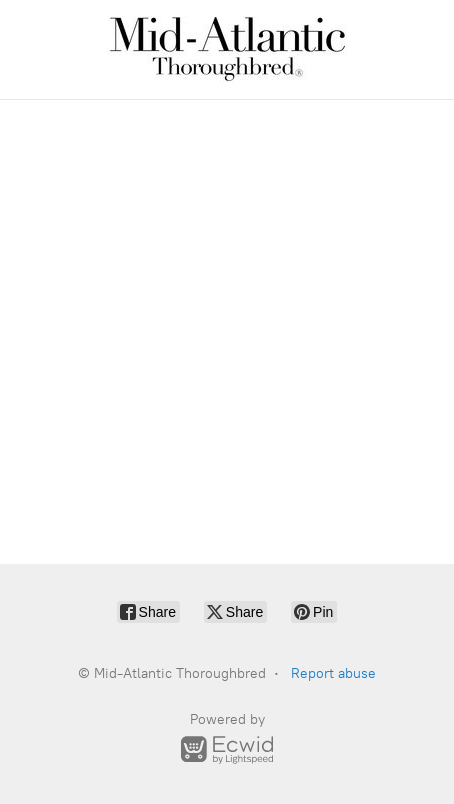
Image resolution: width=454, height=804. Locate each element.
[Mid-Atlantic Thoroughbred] (227, 49)
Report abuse (333, 673)
